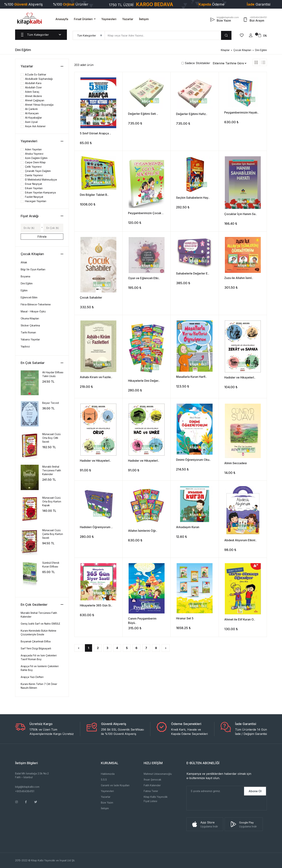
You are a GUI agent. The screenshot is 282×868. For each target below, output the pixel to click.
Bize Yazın (107, 803)
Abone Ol (255, 791)
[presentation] (214, 803)
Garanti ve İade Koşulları (115, 785)
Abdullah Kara (33, 83)
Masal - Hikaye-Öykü (33, 311)
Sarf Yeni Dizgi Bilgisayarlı (36, 648)
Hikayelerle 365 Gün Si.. (96, 605)
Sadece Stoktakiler (196, 63)
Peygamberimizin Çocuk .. (146, 213)
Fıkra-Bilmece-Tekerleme (36, 304)
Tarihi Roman (28, 332)
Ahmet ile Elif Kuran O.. (240, 619)
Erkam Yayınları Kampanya (40, 192)
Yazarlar (128, 19)
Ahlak (24, 262)
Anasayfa (62, 19)
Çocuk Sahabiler (91, 297)
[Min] (31, 228)
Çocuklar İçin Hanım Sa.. (241, 214)
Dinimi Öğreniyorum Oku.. (193, 460)
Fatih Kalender (152, 785)
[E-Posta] (215, 791)
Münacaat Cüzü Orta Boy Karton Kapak (52, 501)
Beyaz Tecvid (51, 403)
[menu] (89, 35)
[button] (251, 35)
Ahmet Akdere (33, 96)
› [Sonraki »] (166, 648)
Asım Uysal (31, 122)
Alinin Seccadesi (236, 463)
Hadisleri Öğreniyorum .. (96, 527)
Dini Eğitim (261, 50)
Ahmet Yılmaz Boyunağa (39, 105)
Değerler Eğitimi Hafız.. (192, 114)
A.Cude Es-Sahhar (36, 74)
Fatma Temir (151, 791)
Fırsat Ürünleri (83, 19)
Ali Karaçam (32, 113)
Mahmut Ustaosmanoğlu (158, 774)
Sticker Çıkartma (30, 325)
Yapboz (25, 346)
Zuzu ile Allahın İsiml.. (239, 278)
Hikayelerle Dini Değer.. (144, 381)
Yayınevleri (109, 19)
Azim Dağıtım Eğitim (36, 158)
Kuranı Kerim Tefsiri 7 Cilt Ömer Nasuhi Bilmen (39, 686)
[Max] (53, 228)
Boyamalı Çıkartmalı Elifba (36, 641)
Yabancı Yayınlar (30, 339)
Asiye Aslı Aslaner (35, 126)
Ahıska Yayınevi (34, 154)
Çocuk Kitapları (242, 50)
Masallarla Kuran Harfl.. (191, 377)
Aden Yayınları (33, 149)
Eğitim (24, 290)
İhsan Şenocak (153, 780)
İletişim (144, 19)
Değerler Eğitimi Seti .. (143, 114)
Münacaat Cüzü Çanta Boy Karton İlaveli (53, 534)
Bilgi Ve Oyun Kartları (33, 269)
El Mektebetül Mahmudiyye (41, 180)
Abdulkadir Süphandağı (39, 79)
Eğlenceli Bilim (29, 297)
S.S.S (104, 780)
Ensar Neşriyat (33, 184)
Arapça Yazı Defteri (32, 677)
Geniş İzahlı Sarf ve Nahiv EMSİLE (40, 624)
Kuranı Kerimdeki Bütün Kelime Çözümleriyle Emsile (38, 632)
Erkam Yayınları (34, 188)
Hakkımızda (108, 774)
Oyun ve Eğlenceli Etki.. (144, 278)
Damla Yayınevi (34, 175)
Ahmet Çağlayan (35, 100)
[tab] (256, 62)
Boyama (25, 276)
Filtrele (42, 237)
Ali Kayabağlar (33, 118)
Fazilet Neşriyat (34, 197)
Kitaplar (225, 50)
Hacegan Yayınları (36, 201)
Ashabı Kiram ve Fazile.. (96, 377)
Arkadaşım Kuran (188, 527)
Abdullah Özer (33, 87)
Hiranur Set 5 (185, 618)
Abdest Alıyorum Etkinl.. (240, 540)
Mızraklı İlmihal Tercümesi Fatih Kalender (52, 470)
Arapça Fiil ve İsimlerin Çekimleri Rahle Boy (40, 668)
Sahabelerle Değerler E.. (193, 273)
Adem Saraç (32, 92)
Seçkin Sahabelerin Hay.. (193, 198)
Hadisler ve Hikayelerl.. (240, 377)
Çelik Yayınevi (33, 167)
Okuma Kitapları (30, 318)
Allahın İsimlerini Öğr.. (143, 531)
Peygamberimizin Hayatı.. (241, 112)
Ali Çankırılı (31, 109)
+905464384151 (25, 791)
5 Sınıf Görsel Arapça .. (95, 133)
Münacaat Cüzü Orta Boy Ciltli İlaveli (51, 438)
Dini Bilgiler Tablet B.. (94, 195)
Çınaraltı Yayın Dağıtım (38, 171)
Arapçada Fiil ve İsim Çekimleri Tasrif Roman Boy (39, 657)
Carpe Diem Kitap (35, 162)
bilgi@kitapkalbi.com (27, 787)
